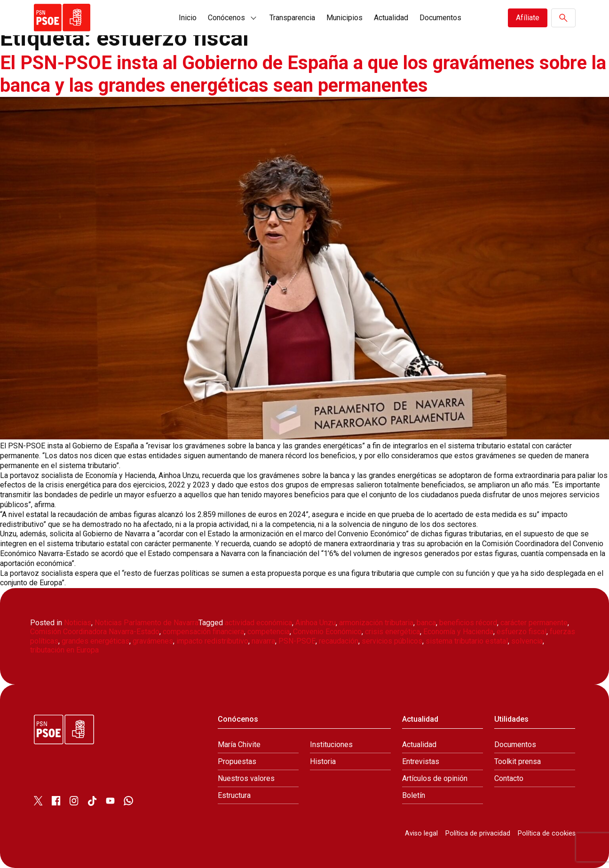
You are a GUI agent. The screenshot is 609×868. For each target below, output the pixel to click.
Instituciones (331, 745)
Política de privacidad (478, 833)
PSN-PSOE (297, 641)
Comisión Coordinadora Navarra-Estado (95, 632)
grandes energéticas (95, 641)
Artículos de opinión (435, 778)
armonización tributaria (376, 623)
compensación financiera (203, 632)
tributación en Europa (64, 650)
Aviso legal (421, 833)
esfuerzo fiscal (522, 632)
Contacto (509, 778)
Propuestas (237, 761)
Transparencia (292, 18)
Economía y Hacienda (458, 632)
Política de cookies (547, 833)
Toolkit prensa (518, 761)
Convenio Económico (327, 632)
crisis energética (392, 632)
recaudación (339, 641)
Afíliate (528, 18)
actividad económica (258, 623)
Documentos (440, 18)
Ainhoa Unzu (316, 623)
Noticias (78, 623)
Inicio (188, 18)
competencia (269, 632)
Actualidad (391, 18)
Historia (323, 761)
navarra (263, 641)
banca (426, 623)
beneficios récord (468, 623)
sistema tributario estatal (467, 641)
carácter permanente (534, 623)
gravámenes (153, 641)
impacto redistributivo (212, 641)
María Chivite (239, 745)
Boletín (414, 795)
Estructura (234, 795)
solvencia (527, 641)
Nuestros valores (246, 778)
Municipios (344, 18)
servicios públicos (392, 641)
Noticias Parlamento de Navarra (146, 623)
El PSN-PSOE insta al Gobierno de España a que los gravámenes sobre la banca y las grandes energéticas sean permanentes (303, 74)
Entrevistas (421, 761)
